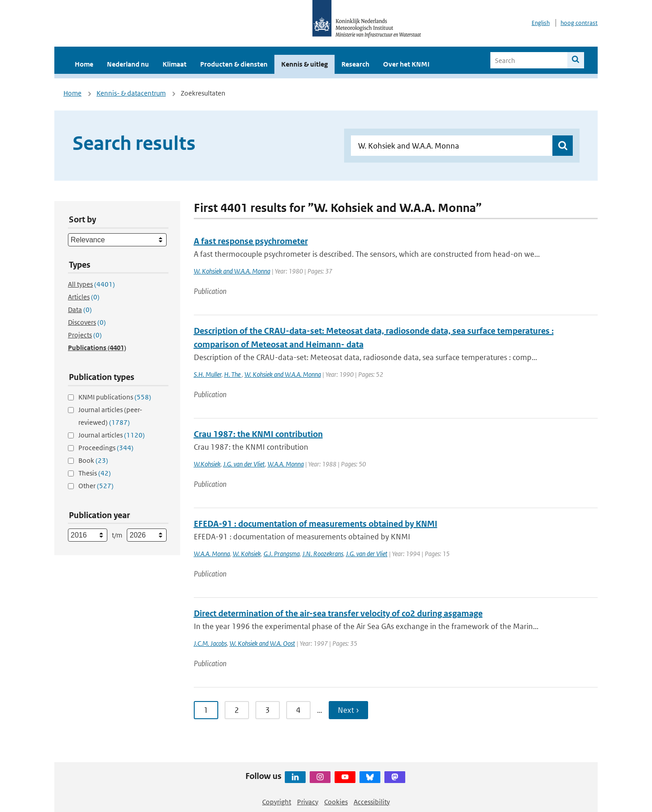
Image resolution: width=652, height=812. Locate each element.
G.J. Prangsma (282, 554)
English (541, 23)
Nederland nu (128, 64)
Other (96, 486)
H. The (233, 374)
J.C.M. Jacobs (210, 643)
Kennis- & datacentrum (131, 93)
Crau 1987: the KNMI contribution (258, 434)
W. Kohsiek (247, 554)
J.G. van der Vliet (244, 464)
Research (355, 64)
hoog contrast (579, 23)
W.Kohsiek (207, 464)
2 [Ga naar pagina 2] (237, 710)
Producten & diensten (234, 64)
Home (84, 64)
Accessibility (372, 802)
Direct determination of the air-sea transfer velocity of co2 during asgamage (338, 613)
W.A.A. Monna (286, 464)
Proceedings (106, 448)
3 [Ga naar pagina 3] (268, 710)
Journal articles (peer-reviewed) (110, 416)
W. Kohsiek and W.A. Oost (262, 643)
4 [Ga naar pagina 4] (298, 710)
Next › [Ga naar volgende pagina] (348, 710)
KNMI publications (115, 397)
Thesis (95, 473)
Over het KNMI (406, 64)
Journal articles (112, 435)
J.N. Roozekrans (323, 554)
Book (93, 460)
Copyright (277, 802)
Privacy (308, 802)
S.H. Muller (208, 374)
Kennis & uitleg (304, 64)
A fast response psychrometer (251, 241)
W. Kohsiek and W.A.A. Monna (232, 271)
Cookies (336, 802)
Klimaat (175, 64)
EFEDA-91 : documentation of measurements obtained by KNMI (316, 524)
